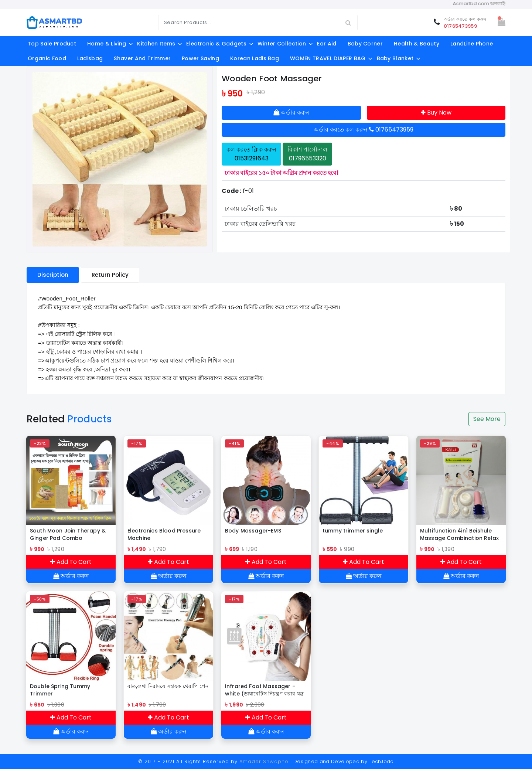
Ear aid (327, 44)
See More (487, 419)
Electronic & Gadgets (216, 44)
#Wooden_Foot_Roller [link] (67, 298)
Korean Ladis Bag (255, 58)
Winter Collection (282, 44)
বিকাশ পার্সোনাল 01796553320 (307, 154)
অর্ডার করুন (291, 113)
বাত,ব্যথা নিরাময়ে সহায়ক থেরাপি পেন (168, 686)
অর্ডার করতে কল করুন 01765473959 (364, 130)
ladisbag (90, 58)
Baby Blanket (395, 58)
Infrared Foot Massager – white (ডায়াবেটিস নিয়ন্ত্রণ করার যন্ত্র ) (264, 690)
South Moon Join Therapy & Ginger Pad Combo (68, 534)
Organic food (47, 58)
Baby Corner (365, 44)
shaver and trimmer (142, 58)
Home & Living (107, 44)
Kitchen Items (156, 44)
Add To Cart (71, 562)
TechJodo (381, 761)
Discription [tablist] (53, 275)
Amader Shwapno (264, 761)
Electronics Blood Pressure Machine (164, 534)
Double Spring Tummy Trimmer (60, 690)
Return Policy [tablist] (110, 275)
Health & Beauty (417, 44)
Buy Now (436, 113)
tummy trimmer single (353, 531)
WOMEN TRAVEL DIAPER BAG (328, 58)
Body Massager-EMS (253, 531)
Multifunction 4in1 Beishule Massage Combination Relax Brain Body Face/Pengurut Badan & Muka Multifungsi (459, 534)
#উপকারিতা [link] (52, 325)
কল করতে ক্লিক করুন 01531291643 (251, 154)
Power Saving (200, 58)
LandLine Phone (472, 44)
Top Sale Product (52, 44)
